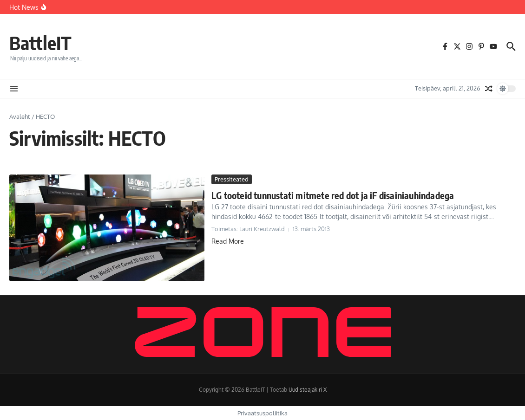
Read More (228, 241)
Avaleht (20, 116)
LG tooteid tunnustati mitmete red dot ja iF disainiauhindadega (333, 195)
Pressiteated (232, 179)
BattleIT (40, 43)
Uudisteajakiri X (308, 390)
